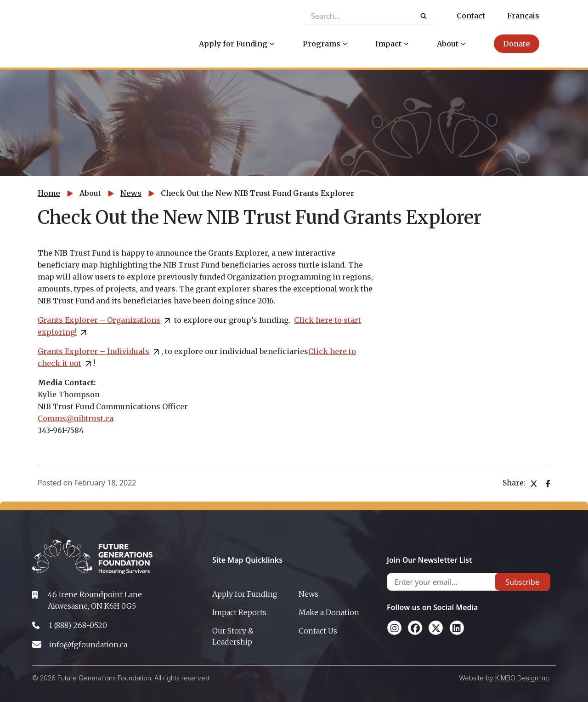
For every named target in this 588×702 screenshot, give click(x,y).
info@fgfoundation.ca (88, 645)
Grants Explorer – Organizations (99, 320)
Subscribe (523, 582)
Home (49, 193)
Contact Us (318, 631)
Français (523, 16)
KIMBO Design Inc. (523, 678)
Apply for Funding (245, 594)
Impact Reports (239, 612)
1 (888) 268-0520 (78, 625)
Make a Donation (329, 612)
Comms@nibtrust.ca (76, 418)
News (131, 193)
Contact (471, 16)
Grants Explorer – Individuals (93, 351)
